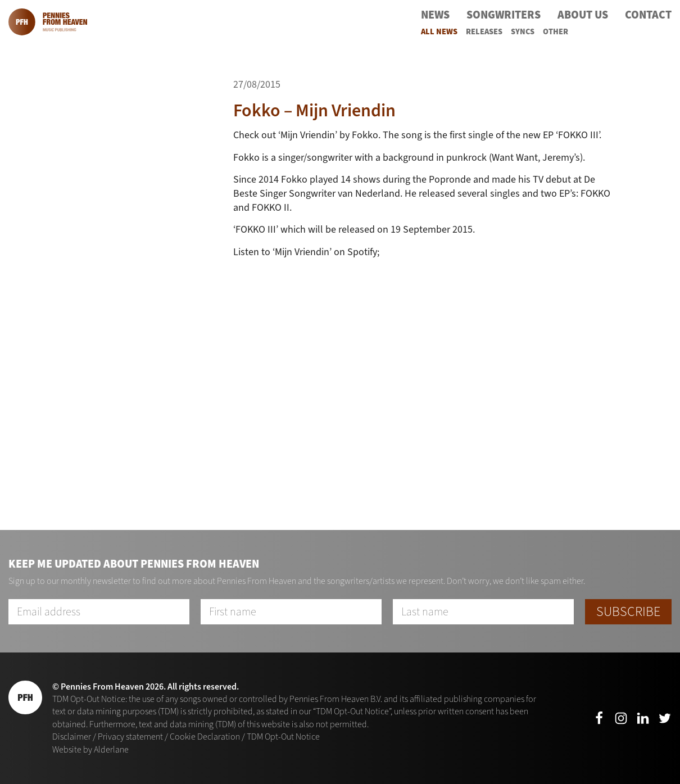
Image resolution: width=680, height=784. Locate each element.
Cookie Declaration (205, 737)
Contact (648, 15)
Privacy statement (130, 737)
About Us (583, 15)
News (435, 15)
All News (439, 32)
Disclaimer (72, 737)
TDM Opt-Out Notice (283, 737)
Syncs (523, 32)
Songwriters (504, 15)
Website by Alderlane (90, 749)
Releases (484, 32)
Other (556, 32)
